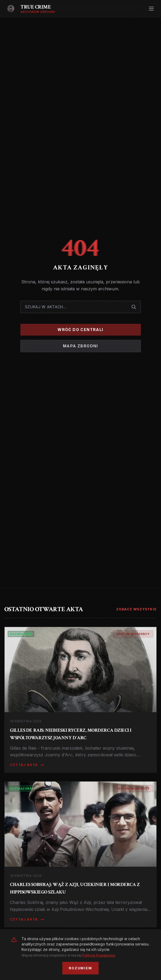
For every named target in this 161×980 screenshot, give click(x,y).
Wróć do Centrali (80, 330)
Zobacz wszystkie (136, 609)
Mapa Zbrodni (80, 346)
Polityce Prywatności (99, 976)
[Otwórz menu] (151, 9)
